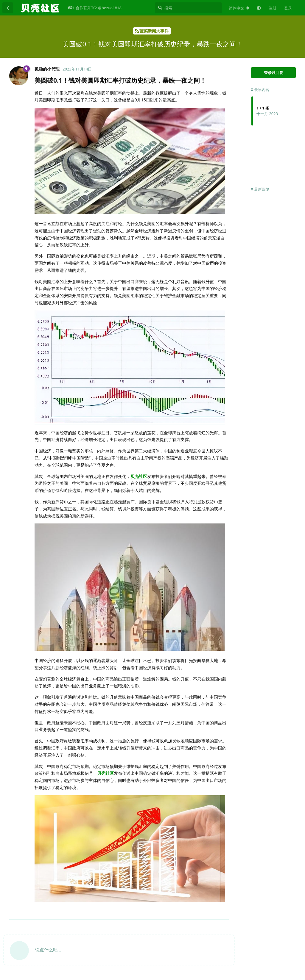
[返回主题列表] (8, 8)
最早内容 (260, 90)
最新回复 (260, 189)
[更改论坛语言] (239, 8)
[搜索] (188, 8)
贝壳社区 (139, 476)
